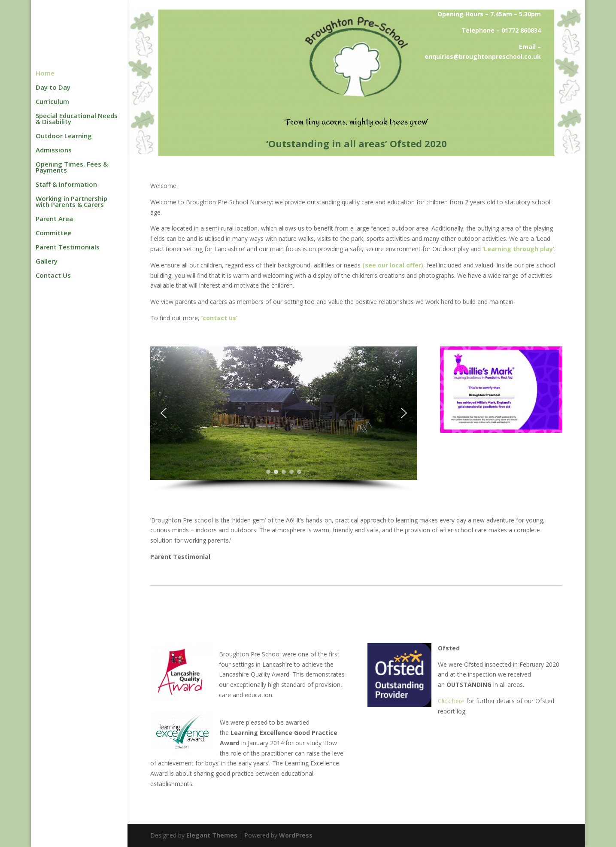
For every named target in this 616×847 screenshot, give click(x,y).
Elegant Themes (212, 835)
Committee (53, 233)
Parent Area (54, 219)
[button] (164, 413)
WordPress (296, 835)
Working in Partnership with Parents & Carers (71, 202)
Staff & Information (66, 185)
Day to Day (53, 88)
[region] (284, 419)
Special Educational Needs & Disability (77, 119)
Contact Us (53, 276)
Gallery (47, 262)
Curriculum (52, 102)
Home (45, 74)
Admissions (54, 150)
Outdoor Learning (64, 136)
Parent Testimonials (68, 247)
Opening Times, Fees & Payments (72, 168)
